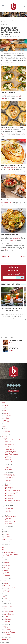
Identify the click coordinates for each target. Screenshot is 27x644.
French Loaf (8, 441)
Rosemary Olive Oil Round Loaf (12, 510)
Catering (5, 610)
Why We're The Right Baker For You (12, 554)
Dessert (5, 410)
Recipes (17, 36)
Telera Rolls (6, 572)
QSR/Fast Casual (7, 620)
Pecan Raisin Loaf (9, 448)
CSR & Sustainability (8, 539)
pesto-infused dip (8, 95)
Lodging (5, 618)
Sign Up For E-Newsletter (9, 633)
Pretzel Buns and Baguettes (10, 516)
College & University (8, 611)
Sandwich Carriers (8, 569)
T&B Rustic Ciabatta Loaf (11, 494)
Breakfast (6, 405)
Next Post (23, 256)
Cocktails (5, 409)
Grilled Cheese (7, 414)
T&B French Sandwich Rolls (11, 492)
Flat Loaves (6, 466)
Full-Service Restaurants (9, 615)
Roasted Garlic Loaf (10, 450)
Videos (5, 598)
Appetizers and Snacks (9, 404)
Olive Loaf (8, 446)
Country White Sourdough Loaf (12, 440)
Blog (3, 548)
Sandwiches (6, 425)
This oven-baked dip (6, 202)
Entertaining (5, 36)
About (3, 549)
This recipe (4, 130)
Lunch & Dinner (7, 585)
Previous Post (5, 256)
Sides (5, 427)
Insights (3, 597)
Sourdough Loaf (9, 453)
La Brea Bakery (12, 62)
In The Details (7, 536)
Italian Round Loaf (9, 508)
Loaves (5, 438)
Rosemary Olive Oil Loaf (11, 451)
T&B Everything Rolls (10, 489)
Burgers (5, 407)
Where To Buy (7, 432)
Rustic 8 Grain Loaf (10, 459)
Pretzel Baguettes (9, 520)
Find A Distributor (8, 629)
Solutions (4, 580)
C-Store (5, 608)
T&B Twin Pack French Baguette (13, 500)
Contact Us (6, 628)
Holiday (5, 417)
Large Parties (6, 418)
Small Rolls (6, 570)
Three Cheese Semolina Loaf (11, 168)
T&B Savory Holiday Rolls (11, 495)
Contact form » (16, 398)
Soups (5, 430)
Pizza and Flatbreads (8, 422)
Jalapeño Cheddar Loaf (11, 443)
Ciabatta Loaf (8, 467)
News (5, 538)
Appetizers (6, 582)
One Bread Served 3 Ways (9, 587)
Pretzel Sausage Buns (10, 521)
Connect (4, 626)
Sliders (5, 428)
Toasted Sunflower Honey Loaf (12, 456)
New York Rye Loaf (10, 445)
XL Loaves (6, 574)
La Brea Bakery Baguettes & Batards (12, 564)
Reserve (11, 342)
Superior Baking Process (9, 552)
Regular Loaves (7, 566)
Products (4, 561)
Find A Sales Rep (7, 631)
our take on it (16, 239)
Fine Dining (6, 613)
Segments (4, 605)
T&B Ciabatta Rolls (9, 487)
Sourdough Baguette (10, 479)
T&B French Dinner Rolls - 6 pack (13, 490)
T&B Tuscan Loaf (9, 499)
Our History (6, 535)
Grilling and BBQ (7, 415)
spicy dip (11, 169)
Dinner (5, 412)
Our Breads (4, 436)
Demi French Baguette (10, 476)
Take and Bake (7, 485)
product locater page (11, 249)
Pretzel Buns (8, 518)
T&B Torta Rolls (9, 497)
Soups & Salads (7, 590)
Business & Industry (8, 606)
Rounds (5, 507)
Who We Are (6, 551)
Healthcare (6, 616)
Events (12, 36)
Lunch (5, 420)
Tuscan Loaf (8, 458)
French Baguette (12, 240)
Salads (5, 423)
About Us (4, 533)
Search (25, 6)
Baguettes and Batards (9, 474)
